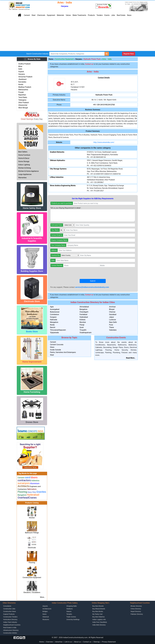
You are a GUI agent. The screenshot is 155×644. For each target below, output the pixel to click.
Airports (45, 606)
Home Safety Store (32, 208)
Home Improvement (32, 362)
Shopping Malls (72, 606)
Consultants (7, 606)
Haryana (21, 74)
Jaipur (111, 317)
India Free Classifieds (100, 622)
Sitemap (97, 642)
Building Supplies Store (32, 271)
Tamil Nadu (23, 97)
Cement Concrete (57, 345)
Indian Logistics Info (99, 619)
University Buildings (73, 619)
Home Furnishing (32, 392)
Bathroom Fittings (32, 533)
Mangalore (54, 322)
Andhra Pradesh (24, 64)
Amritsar (112, 307)
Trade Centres (71, 617)
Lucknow (112, 320)
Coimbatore (55, 314)
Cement (27, 15)
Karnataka (22, 82)
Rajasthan (22, 95)
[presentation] (67, 273)
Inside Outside (56, 350)
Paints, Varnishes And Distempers (63, 352)
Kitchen (32, 518)
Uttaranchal (23, 105)
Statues (69, 611)
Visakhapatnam (86, 333)
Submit (93, 281)
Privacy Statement (109, 642)
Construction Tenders (10, 617)
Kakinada (54, 320)
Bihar (20, 66)
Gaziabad (113, 314)
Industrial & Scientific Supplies (32, 240)
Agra (52, 307)
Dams (45, 614)
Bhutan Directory (136, 606)
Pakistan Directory (137, 614)
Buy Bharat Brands (99, 609)
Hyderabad (84, 317)
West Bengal (23, 108)
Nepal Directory (136, 611)
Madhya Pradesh (25, 87)
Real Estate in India (10, 628)
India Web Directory (99, 625)
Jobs (113, 15)
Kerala (21, 84)
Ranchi (53, 327)
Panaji (82, 325)
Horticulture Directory (10, 619)
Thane (111, 327)
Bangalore (83, 309)
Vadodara (113, 330)
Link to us (68, 642)
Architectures (47, 609)
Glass (52, 347)
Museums (46, 619)
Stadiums (70, 609)
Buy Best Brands (98, 606)
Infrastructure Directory (11, 630)
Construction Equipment (32, 577)
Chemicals (41, 15)
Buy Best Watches (98, 617)
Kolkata (82, 320)
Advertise (59, 642)
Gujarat (21, 72)
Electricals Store (32, 301)
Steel (33, 15)
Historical (46, 617)
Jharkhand (22, 79)
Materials (60, 15)
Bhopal (112, 309)
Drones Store (32, 422)
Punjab (21, 92)
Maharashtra (23, 90)
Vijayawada (54, 333)
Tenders (100, 15)
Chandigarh (84, 312)
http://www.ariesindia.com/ (104, 142)
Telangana (22, 100)
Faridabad (83, 314)
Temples (69, 614)
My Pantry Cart (97, 614)
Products (91, 15)
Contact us (87, 642)
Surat (82, 327)
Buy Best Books (98, 611)
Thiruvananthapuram (58, 330)
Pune (111, 325)
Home (51, 59)
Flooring (32, 563)
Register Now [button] (129, 54)
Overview (49, 642)
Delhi (20, 69)
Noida (52, 325)
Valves (68, 15)
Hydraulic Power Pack (92, 59)
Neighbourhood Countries (12, 625)
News (129, 15)
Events (107, 15)
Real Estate (121, 15)
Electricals (32, 548)
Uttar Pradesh (24, 103)
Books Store (32, 332)
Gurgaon (53, 317)
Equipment (51, 15)
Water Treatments (79, 15)
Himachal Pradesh (25, 77)
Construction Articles (10, 633)
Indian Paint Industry (10, 622)
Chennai (112, 312)
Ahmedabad (84, 307)
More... (43, 597)
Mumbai (83, 322)
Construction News (10, 611)
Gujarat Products (9, 614)
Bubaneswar (55, 312)
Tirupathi (83, 330)
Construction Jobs (9, 609)
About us (77, 642)
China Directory (136, 609)
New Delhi (113, 322)
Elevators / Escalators (32, 592)
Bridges (45, 611)
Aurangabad (55, 309)
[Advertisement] (77, 35)
